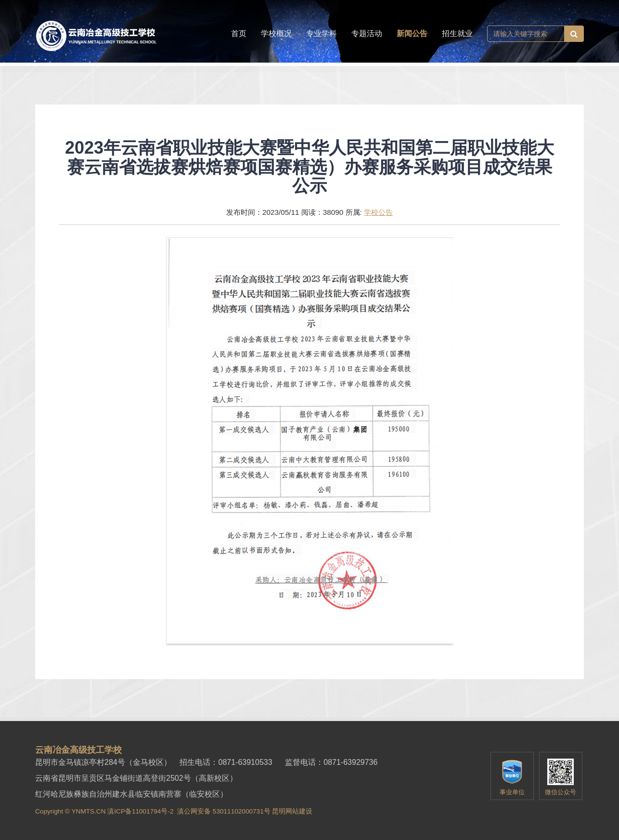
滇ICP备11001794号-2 (140, 811)
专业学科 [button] (322, 33)
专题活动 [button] (367, 33)
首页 (239, 33)
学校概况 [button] (276, 33)
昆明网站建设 (292, 811)
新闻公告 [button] (412, 33)
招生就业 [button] (457, 33)
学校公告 (378, 212)
